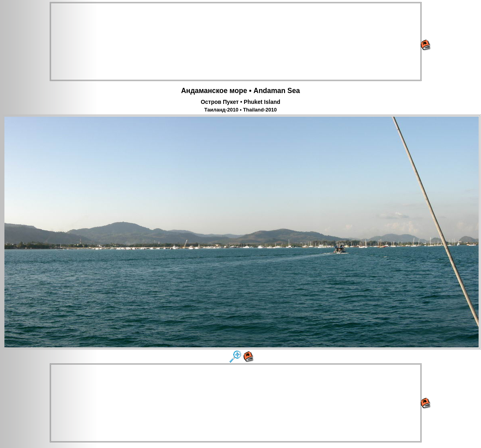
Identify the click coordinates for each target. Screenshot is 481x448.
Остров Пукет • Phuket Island (240, 102)
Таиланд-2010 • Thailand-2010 (240, 110)
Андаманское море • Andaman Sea (240, 91)
